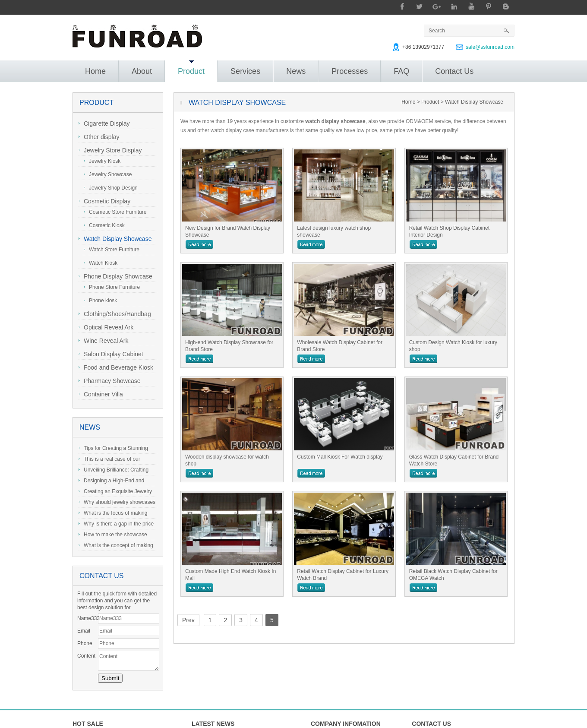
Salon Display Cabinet (111, 354)
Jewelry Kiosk (102, 161)
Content (86, 656)
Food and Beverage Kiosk (116, 367)
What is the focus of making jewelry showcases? (113, 514)
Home (95, 71)
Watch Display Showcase (115, 239)
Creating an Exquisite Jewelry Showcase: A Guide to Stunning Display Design (115, 493)
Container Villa (101, 394)
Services (245, 71)
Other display (99, 137)
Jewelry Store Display (110, 150)
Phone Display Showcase (115, 276)
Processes (350, 71)
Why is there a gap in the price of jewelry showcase (116, 525)
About (142, 71)
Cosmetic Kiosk (104, 225)
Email (84, 631)
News (296, 71)
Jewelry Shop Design (111, 188)
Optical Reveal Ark (106, 327)
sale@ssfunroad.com (490, 47)
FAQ (401, 71)
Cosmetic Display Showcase (104, 202)
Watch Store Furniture (112, 250)
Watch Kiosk (101, 263)
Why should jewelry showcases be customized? (117, 503)
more (199, 244)
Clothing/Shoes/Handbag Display (115, 315)
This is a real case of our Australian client (109, 460)
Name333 (88, 618)
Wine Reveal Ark (103, 341)
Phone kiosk (100, 301)
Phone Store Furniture (112, 287)
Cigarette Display (104, 123)
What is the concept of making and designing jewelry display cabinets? (116, 547)
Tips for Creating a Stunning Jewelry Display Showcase (113, 449)
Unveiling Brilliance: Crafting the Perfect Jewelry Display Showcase (114, 471)
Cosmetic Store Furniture (115, 212)
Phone (85, 643)
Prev (188, 620)
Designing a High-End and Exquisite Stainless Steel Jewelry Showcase (116, 482)
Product (191, 68)
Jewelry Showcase (108, 174)
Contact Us (454, 71)
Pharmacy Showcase (110, 381)
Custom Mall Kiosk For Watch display (340, 457)
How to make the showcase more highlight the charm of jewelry (113, 536)
